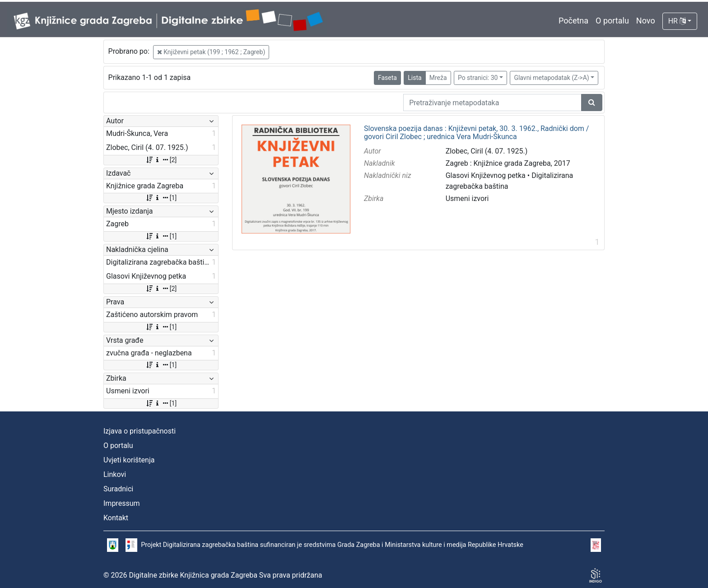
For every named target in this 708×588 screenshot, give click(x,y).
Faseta (387, 78)
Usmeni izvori (467, 198)
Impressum (122, 503)
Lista (415, 78)
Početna (573, 21)
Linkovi (115, 474)
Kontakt (116, 518)
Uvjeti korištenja (129, 460)
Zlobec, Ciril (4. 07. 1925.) (487, 151)
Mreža (438, 78)
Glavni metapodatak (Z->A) (551, 78)
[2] (161, 160)
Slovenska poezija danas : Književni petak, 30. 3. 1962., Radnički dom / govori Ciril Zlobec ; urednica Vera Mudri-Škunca (476, 133)
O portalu (612, 21)
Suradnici (118, 489)
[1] (161, 198)
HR (677, 21)
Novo (646, 21)
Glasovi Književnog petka (486, 175)
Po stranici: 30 (478, 78)
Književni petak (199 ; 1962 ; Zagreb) (211, 52)
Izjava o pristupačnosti (140, 431)
